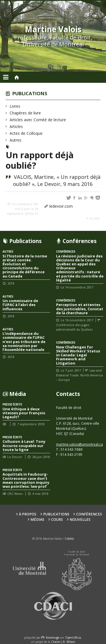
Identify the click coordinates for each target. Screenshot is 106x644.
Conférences (89, 514)
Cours (57, 520)
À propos (28, 514)
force (53, 638)
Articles (16, 126)
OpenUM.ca (73, 638)
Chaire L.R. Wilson (63, 642)
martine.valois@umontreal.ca (79, 444)
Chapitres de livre (25, 113)
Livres (15, 106)
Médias (37, 520)
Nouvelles (80, 520)
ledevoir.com (61, 206)
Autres (16, 140)
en (49, 66)
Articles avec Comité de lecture (38, 120)
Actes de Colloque (26, 133)
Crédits (69, 539)
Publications (30, 93)
